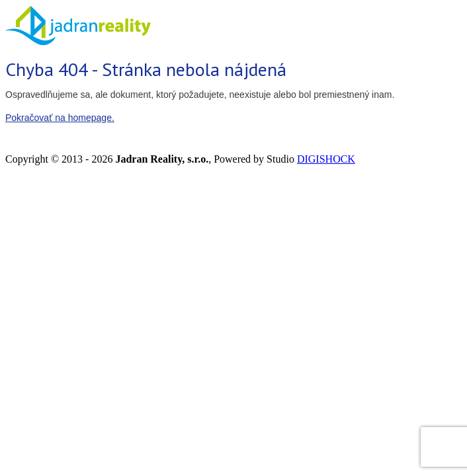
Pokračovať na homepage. (60, 118)
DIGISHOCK (326, 159)
